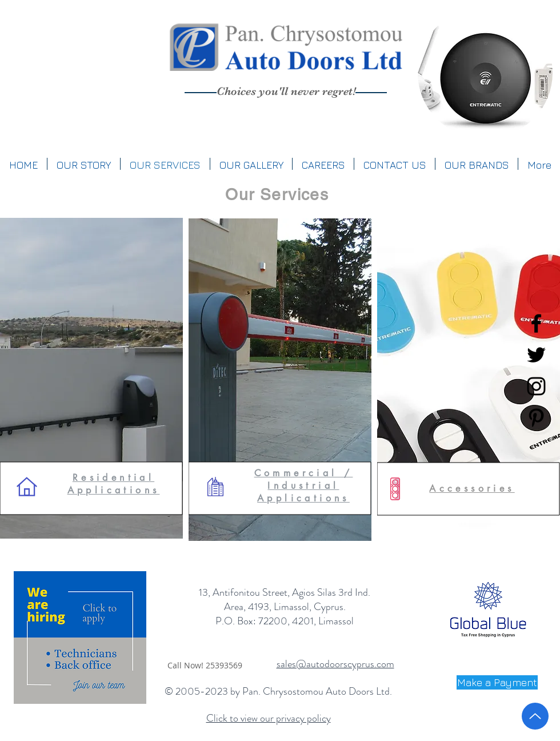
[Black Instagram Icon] (536, 386)
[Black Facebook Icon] (536, 323)
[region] (485, 73)
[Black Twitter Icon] (536, 355)
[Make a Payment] (497, 682)
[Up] (535, 716)
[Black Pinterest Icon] (536, 418)
